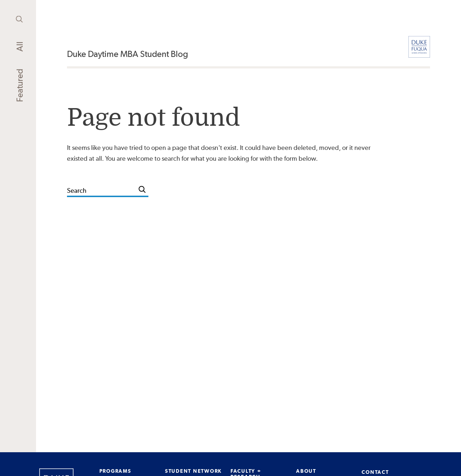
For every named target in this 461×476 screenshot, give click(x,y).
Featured (20, 85)
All (20, 46)
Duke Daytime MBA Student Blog (127, 54)
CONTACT (375, 472)
